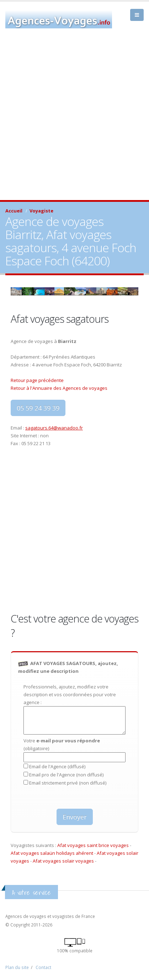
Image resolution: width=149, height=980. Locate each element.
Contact (43, 967)
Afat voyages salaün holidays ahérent (52, 853)
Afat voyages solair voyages (63, 861)
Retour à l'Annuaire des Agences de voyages (59, 388)
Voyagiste (41, 211)
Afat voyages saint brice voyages (93, 845)
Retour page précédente (37, 380)
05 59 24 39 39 (38, 408)
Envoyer (75, 817)
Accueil (14, 211)
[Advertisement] (74, 122)
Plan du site (17, 967)
